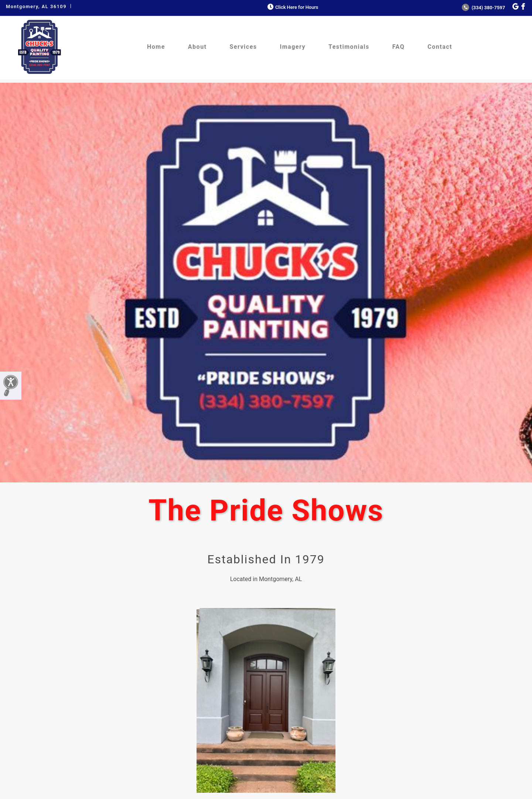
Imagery (293, 47)
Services (243, 47)
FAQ (398, 47)
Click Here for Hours (292, 7)
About (197, 47)
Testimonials (349, 47)
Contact (440, 47)
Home (156, 47)
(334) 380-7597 (483, 8)
